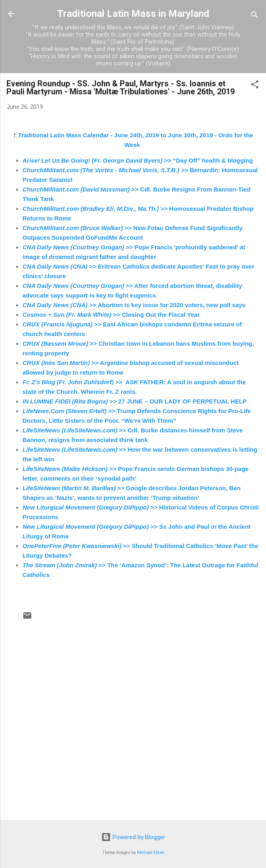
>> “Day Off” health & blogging (138, 160)
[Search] (255, 16)
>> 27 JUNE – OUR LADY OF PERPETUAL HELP (135, 401)
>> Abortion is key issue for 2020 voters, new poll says (134, 305)
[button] (255, 86)
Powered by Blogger (133, 837)
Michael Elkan (151, 853)
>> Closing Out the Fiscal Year (111, 315)
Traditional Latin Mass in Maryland (133, 14)
